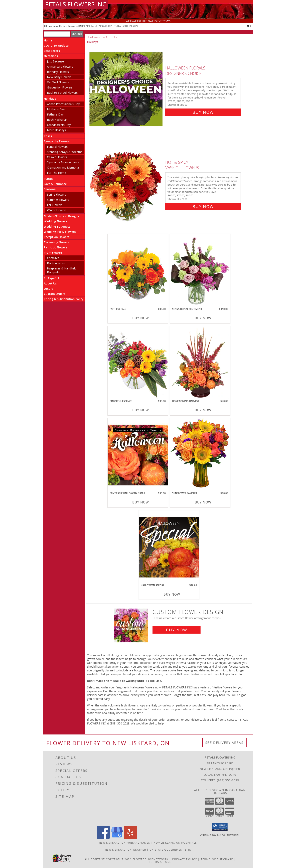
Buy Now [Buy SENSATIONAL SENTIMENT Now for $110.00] (203, 318)
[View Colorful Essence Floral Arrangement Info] (138, 363)
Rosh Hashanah (57, 120)
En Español (51, 278)
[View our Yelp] (130, 838)
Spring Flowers (57, 194)
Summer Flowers (58, 200)
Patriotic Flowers (56, 247)
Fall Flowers (55, 205)
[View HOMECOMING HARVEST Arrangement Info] (200, 363)
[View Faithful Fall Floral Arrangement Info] (138, 271)
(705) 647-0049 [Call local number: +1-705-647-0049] (105, 26)
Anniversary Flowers (60, 67)
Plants (48, 179)
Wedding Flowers (56, 221)
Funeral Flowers (57, 147)
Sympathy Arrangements (63, 162)
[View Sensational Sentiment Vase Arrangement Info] (200, 271)
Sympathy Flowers (57, 141)
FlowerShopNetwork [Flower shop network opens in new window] (151, 859)
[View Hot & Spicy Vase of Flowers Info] (126, 183)
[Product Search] (57, 34)
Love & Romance (55, 184)
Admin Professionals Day (63, 104)
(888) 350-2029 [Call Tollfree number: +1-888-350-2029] (228, 780)
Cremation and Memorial (63, 167)
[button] (220, 827)
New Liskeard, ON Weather (126, 850)
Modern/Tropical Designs (61, 216)
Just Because (55, 61)
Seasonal (50, 189)
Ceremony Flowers (57, 242)
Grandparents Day (59, 125)
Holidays (50, 99)
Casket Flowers (57, 157)
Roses (48, 136)
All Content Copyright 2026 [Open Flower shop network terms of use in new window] (108, 859)
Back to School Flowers (62, 93)
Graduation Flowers (60, 87)
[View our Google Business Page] (117, 838)
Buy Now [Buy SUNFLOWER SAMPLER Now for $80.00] (203, 502)
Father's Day (55, 114)
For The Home (57, 173)
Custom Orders (54, 294)
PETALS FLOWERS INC (76, 4)
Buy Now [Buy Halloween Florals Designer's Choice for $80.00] (203, 112)
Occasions (51, 56)
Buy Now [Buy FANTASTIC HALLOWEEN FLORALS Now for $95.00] (141, 502)
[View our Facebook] (103, 838)
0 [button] (249, 26)
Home (48, 40)
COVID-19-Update (56, 46)
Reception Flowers (56, 237)
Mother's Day (56, 109)
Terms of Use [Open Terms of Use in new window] (160, 862)
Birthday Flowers (58, 72)
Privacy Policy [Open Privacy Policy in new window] (185, 859)
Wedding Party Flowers (60, 232)
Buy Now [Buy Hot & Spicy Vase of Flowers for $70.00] (203, 206)
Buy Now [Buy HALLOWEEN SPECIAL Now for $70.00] (172, 594)
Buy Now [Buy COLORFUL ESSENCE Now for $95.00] (141, 410)
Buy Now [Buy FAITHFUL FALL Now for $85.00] (141, 318)
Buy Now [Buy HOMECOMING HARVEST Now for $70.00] (203, 410)
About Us (50, 283)
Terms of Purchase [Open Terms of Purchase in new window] (217, 859)
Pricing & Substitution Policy (64, 299)
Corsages (53, 258)
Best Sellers (52, 51)
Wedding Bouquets (57, 227)
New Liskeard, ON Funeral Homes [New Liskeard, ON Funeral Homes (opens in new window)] (125, 843)
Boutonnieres (56, 263)
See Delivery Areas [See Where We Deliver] (224, 743)
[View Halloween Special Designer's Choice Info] (169, 547)
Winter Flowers (57, 210)
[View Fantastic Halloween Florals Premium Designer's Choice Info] (138, 455)
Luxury (49, 289)
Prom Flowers (53, 253)
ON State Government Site (170, 850)
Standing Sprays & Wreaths (65, 152)
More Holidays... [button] (57, 130)
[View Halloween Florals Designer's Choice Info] (126, 89)
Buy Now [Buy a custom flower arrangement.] (177, 630)
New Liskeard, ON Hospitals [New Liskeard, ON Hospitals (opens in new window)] (175, 843)
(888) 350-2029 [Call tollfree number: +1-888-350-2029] (131, 26)
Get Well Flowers (58, 82)
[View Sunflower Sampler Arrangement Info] (200, 455)
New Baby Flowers (59, 77)
